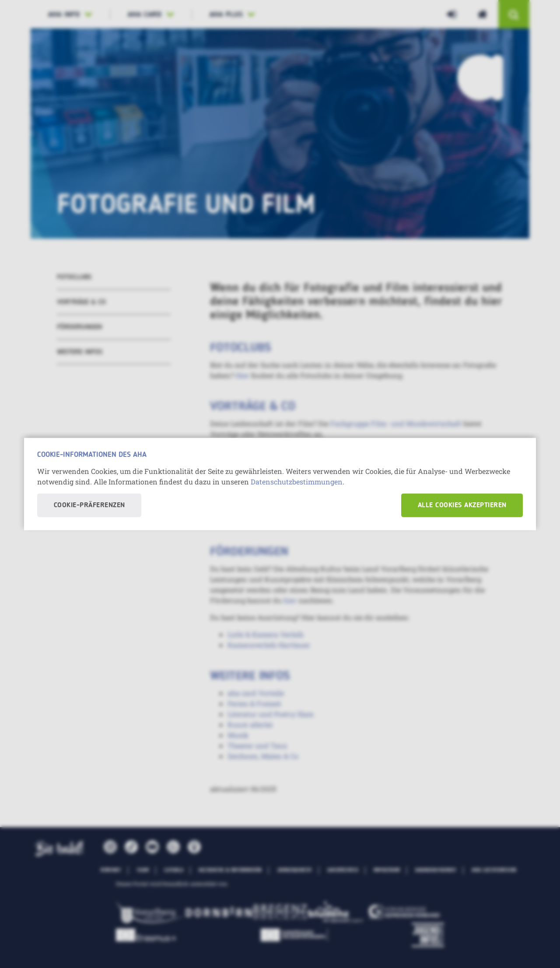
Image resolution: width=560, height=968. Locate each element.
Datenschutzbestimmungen (297, 481)
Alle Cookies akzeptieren (462, 505)
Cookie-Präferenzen (89, 505)
